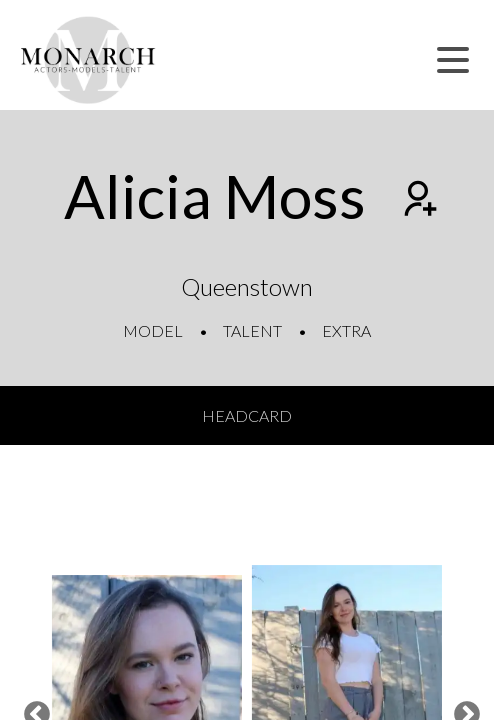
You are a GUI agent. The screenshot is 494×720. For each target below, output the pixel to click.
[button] (453, 60)
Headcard (247, 415)
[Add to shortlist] (418, 201)
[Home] (88, 60)
